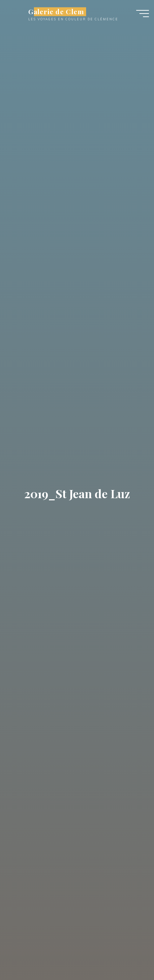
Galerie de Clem (56, 12)
